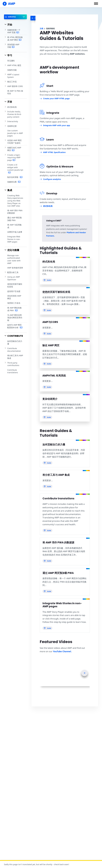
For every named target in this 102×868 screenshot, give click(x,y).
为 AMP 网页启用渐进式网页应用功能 (15, 314)
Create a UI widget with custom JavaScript (15, 169)
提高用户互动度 (14, 289)
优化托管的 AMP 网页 (15, 295)
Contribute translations (12, 366)
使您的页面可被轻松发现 (15, 283)
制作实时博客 (15, 177)
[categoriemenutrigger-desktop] (36, 18)
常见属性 (11, 61)
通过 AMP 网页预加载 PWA (15, 219)
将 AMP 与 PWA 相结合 (15, 92)
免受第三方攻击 (14, 300)
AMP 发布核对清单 (15, 265)
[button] (96, 4)
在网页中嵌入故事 (15, 229)
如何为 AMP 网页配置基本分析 (15, 321)
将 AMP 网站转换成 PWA (15, 306)
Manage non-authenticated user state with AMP (14, 257)
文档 (41, 29)
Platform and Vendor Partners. (69, 232)
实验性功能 (12, 70)
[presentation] (84, 670)
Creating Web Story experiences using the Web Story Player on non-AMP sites (15, 201)
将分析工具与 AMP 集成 (15, 352)
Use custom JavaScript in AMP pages (15, 133)
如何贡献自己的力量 (15, 337)
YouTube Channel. (62, 648)
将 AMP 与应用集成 (15, 225)
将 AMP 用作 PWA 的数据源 (15, 212)
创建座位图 (14, 182)
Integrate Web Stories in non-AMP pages (14, 236)
